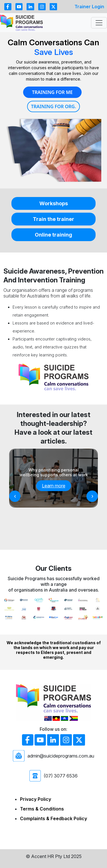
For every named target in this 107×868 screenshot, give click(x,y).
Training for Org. (54, 106)
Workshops (54, 203)
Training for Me (52, 92)
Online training (53, 235)
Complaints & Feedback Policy (53, 818)
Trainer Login (89, 7)
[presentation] (15, 496)
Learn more (54, 486)
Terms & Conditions (42, 809)
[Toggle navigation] (99, 23)
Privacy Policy (36, 799)
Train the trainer (53, 219)
